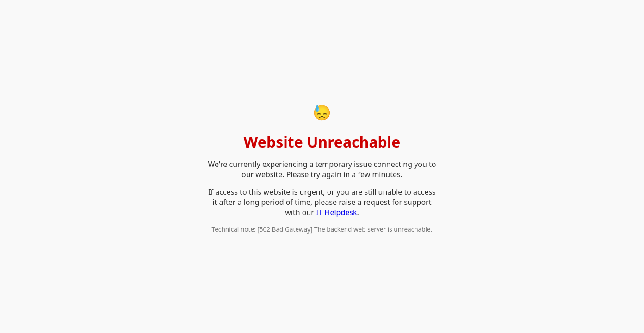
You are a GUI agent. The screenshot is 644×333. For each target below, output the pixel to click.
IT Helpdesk (336, 212)
